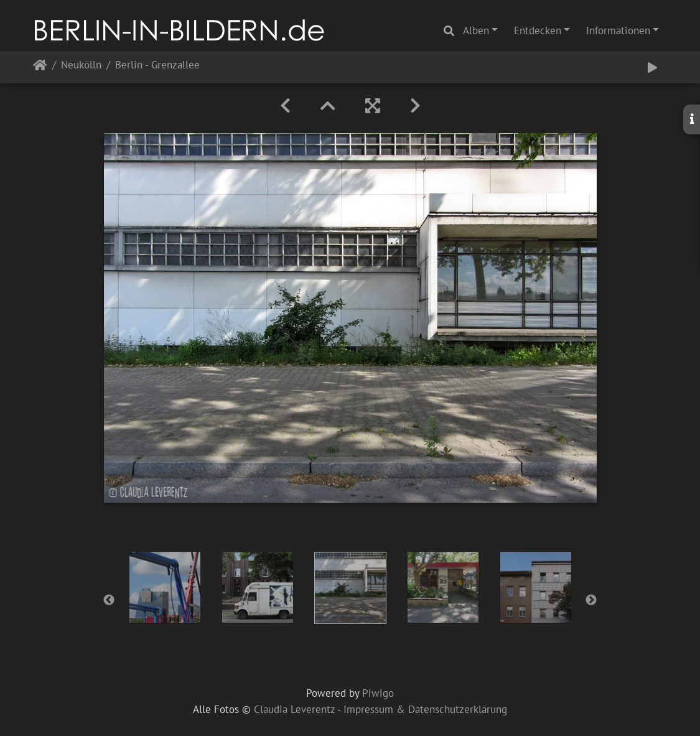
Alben (476, 30)
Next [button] (591, 600)
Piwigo (378, 693)
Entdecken (538, 30)
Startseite (40, 68)
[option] (165, 587)
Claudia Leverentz (294, 709)
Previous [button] (109, 600)
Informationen (618, 30)
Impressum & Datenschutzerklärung (425, 709)
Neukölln (81, 66)
